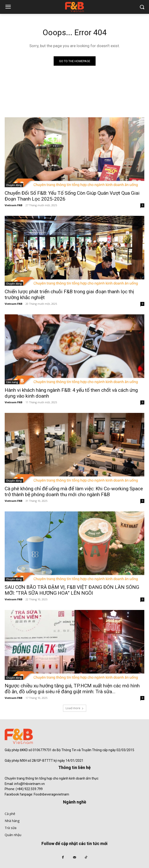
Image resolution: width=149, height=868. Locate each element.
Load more (75, 708)
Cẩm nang (12, 382)
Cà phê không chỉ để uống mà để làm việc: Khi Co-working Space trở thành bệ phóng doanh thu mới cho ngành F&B (74, 492)
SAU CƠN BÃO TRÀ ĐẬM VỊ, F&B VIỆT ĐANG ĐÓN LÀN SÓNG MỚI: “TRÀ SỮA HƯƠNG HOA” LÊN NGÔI (72, 590)
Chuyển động (14, 185)
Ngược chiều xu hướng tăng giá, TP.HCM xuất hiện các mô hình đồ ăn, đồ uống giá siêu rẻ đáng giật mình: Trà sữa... (72, 689)
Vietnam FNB (13, 205)
